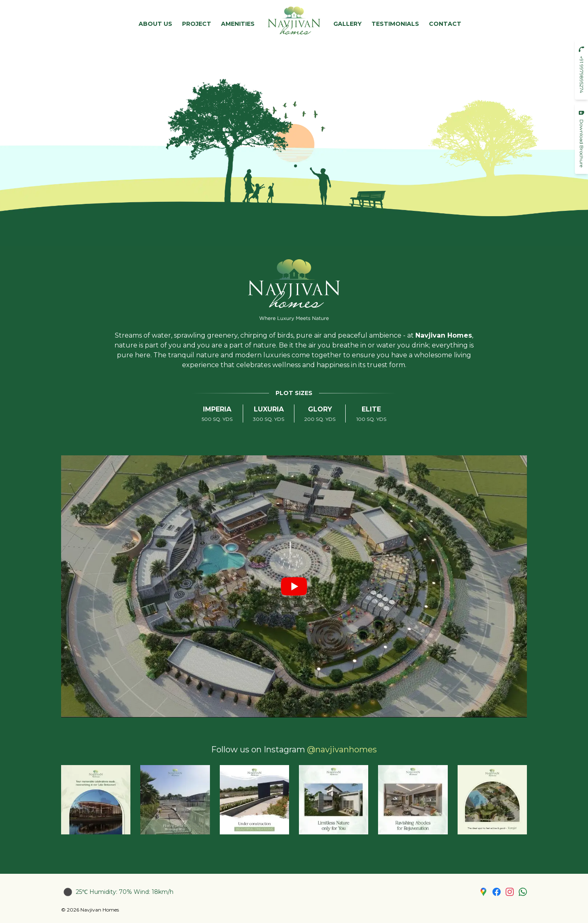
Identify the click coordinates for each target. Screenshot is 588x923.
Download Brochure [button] (581, 138)
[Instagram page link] (510, 892)
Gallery (348, 24)
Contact (445, 24)
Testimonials (395, 24)
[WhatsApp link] (523, 892)
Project (197, 24)
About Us (155, 24)
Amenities (238, 24)
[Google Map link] (483, 892)
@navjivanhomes (342, 749)
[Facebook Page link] (497, 892)
